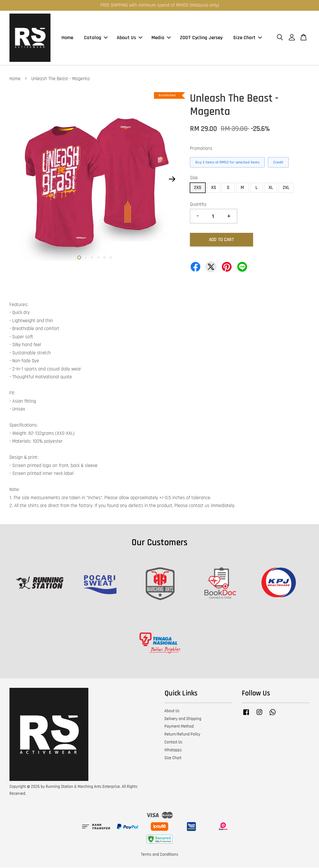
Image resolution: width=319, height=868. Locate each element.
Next (172, 180)
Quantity (198, 205)
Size (194, 178)
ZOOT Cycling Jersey (201, 38)
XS (214, 188)
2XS (198, 188)
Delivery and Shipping (183, 719)
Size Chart (248, 38)
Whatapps (173, 750)
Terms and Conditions (160, 855)
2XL (286, 188)
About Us (130, 38)
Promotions (201, 149)
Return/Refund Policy (182, 735)
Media (161, 38)
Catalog (96, 38)
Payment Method (179, 727)
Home (67, 38)
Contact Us (173, 742)
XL (271, 188)
